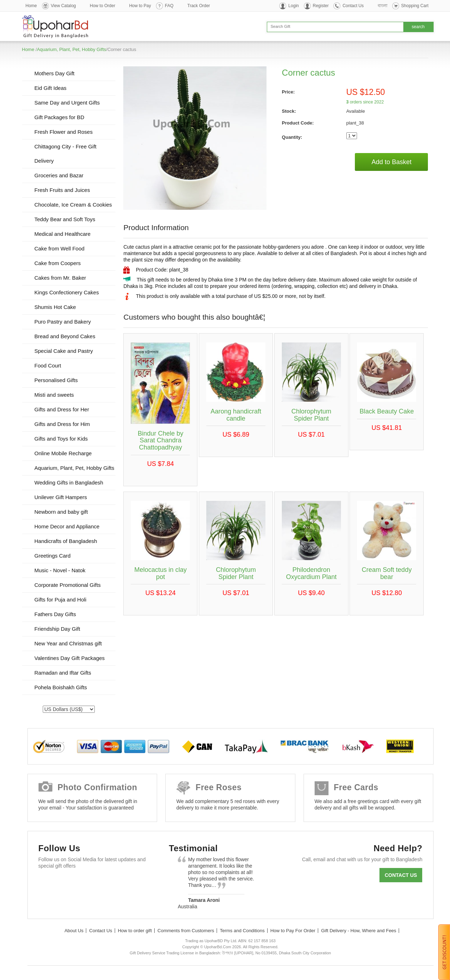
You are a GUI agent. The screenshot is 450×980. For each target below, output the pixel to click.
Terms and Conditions (242, 931)
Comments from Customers (186, 931)
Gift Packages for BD (60, 117)
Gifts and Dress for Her (62, 409)
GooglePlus (89, 883)
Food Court (48, 365)
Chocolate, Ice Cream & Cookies (73, 205)
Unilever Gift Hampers (61, 497)
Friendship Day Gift (57, 629)
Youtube (109, 883)
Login (293, 6)
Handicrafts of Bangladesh (66, 541)
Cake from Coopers (58, 263)
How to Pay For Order (293, 931)
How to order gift (135, 931)
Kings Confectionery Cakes (67, 292)
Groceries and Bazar (59, 175)
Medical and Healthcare (63, 234)
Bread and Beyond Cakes (65, 336)
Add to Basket (392, 162)
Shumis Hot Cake (55, 307)
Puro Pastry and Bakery (63, 322)
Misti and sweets (54, 395)
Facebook (47, 883)
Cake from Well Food (60, 248)
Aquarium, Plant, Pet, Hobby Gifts (71, 49)
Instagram (130, 883)
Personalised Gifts (56, 380)
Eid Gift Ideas (51, 88)
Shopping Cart (415, 6)
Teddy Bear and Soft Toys (65, 219)
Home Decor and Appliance (67, 526)
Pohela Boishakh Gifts (61, 687)
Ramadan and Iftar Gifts (63, 673)
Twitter (68, 883)
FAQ (169, 6)
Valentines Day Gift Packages (70, 658)
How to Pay (140, 6)
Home (31, 6)
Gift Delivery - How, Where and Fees (359, 931)
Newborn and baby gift (61, 512)
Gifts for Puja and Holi (61, 600)
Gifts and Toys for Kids (61, 439)
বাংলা (382, 6)
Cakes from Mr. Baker (60, 278)
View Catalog (64, 6)
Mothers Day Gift (55, 73)
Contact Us (353, 6)
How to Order (102, 6)
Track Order (199, 6)
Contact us (401, 875)
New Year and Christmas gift (68, 643)
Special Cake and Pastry (64, 351)
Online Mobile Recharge (63, 453)
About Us (74, 931)
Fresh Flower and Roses (64, 132)
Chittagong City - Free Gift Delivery (66, 154)
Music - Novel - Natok (60, 570)
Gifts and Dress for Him (62, 424)
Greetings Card (53, 556)
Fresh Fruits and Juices (62, 190)
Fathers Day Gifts (55, 614)
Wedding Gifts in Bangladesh (69, 483)
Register (321, 6)
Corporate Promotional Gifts (68, 585)
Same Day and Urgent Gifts (67, 103)
